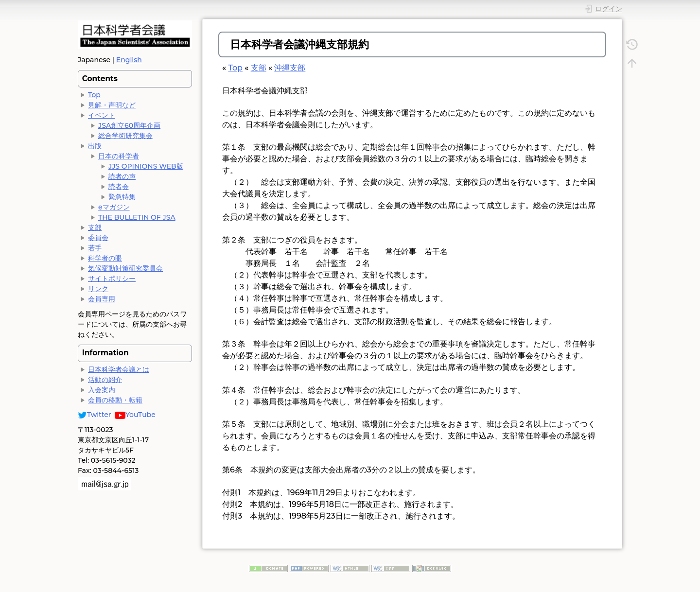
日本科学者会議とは (119, 369)
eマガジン (114, 207)
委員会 (98, 238)
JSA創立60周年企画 (129, 125)
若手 (95, 248)
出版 (95, 146)
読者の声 (122, 176)
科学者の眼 (105, 258)
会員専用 (102, 299)
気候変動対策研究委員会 (125, 268)
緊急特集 (122, 197)
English (129, 60)
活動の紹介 (105, 380)
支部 (95, 227)
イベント (102, 115)
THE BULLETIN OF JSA (137, 217)
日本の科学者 (119, 156)
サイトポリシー (112, 279)
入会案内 (102, 390)
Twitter (95, 415)
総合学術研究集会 (125, 136)
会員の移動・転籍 (115, 400)
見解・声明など (112, 105)
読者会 (119, 187)
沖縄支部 (290, 68)
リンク (98, 289)
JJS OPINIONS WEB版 (146, 166)
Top (94, 95)
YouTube (135, 415)
